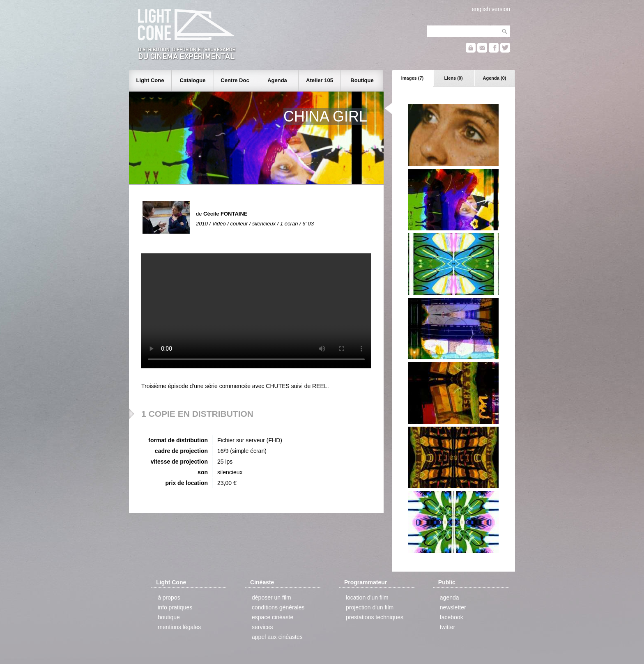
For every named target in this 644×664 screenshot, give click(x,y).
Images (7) (412, 78)
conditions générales (278, 607)
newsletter (453, 607)
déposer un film (271, 597)
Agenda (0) (495, 78)
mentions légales (179, 627)
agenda (450, 597)
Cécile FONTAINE (225, 214)
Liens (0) (453, 78)
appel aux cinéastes (277, 637)
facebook (452, 617)
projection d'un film (370, 607)
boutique (169, 617)
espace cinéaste (273, 617)
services (262, 627)
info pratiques (175, 607)
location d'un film (367, 597)
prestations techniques (375, 617)
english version (491, 9)
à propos (169, 597)
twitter (447, 627)
